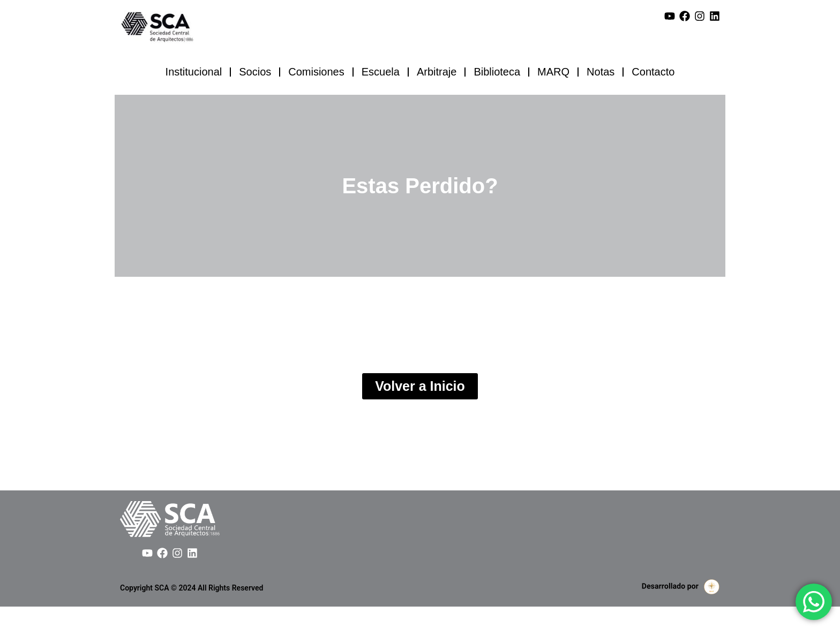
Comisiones (316, 72)
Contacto (653, 72)
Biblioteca (497, 72)
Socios (255, 72)
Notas (601, 72)
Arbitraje (437, 72)
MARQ (553, 72)
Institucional (194, 72)
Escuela (381, 72)
